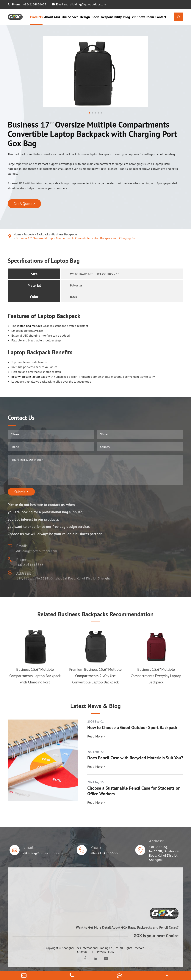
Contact (161, 17)
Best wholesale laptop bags (29, 377)
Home (17, 234)
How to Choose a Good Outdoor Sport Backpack (132, 728)
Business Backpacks (65, 234)
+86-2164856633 (35, 4)
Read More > (96, 736)
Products (36, 17)
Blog (127, 17)
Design (85, 17)
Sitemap (82, 952)
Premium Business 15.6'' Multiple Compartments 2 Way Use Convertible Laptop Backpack (95, 676)
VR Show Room (143, 17)
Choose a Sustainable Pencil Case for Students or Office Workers (133, 791)
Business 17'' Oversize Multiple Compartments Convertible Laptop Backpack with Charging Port (76, 238)
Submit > (21, 492)
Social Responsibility (107, 17)
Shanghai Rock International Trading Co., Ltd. (90, 948)
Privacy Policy (106, 952)
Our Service (70, 17)
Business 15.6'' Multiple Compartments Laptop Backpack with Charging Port (35, 676)
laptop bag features (29, 326)
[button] (90, 113)
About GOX (52, 17)
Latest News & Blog (95, 706)
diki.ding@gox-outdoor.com (88, 4)
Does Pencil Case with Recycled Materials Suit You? (135, 758)
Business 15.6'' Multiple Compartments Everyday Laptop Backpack (156, 676)
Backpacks (43, 234)
